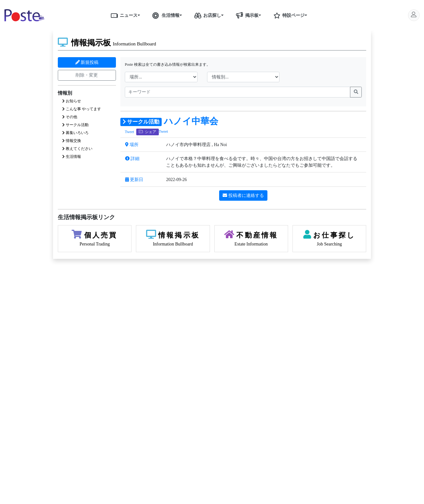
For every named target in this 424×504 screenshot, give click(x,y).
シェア (148, 132)
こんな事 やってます (82, 109)
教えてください (77, 149)
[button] (141, 15)
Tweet (129, 132)
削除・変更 (87, 75)
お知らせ (72, 101)
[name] (238, 92)
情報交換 (72, 141)
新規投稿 (87, 62)
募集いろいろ (75, 133)
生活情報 (165, 15)
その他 (70, 117)
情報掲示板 (107, 43)
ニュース (123, 15)
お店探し (206, 15)
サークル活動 (75, 125)
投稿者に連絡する (243, 195)
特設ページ (288, 15)
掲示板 (246, 15)
